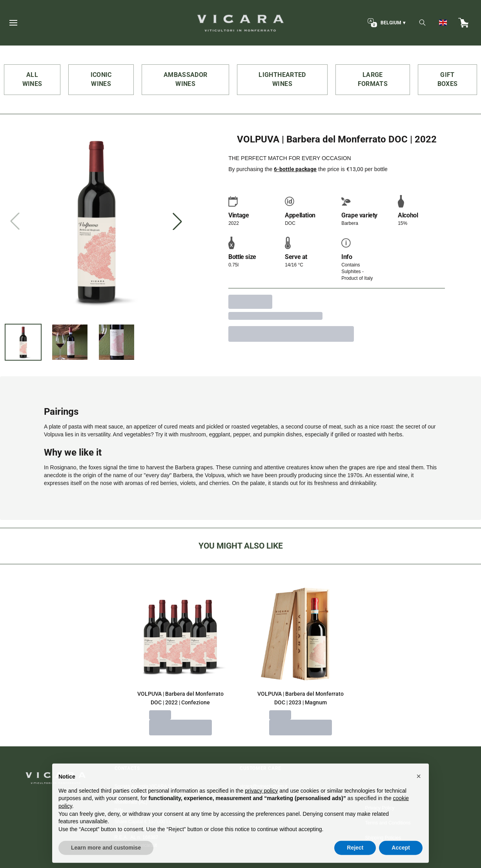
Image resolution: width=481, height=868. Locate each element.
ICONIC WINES (101, 79)
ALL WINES (32, 79)
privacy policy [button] (261, 808)
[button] (419, 793)
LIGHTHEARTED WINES (282, 79)
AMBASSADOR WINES (186, 79)
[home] (240, 23)
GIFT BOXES (448, 79)
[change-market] (386, 23)
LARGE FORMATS (373, 79)
